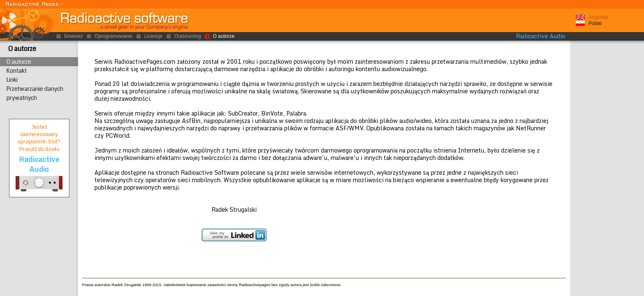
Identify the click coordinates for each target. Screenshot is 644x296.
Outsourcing (187, 36)
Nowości (73, 36)
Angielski (598, 17)
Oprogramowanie (113, 36)
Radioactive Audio (540, 36)
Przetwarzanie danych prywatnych (35, 93)
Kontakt (17, 71)
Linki (12, 80)
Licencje (153, 36)
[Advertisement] (607, 168)
